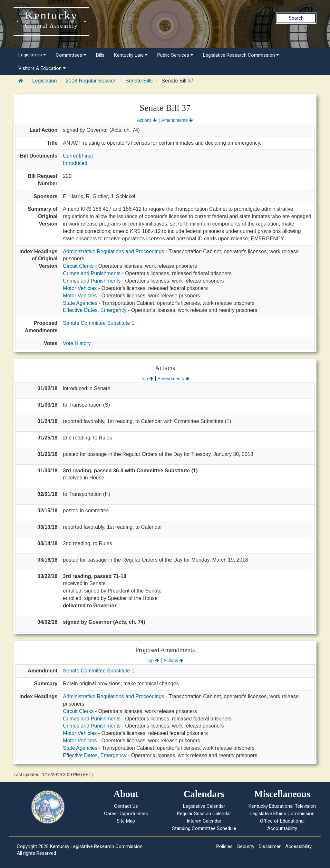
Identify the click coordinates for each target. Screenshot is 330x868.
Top (147, 379)
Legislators (32, 55)
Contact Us (126, 806)
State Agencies (80, 303)
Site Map (126, 821)
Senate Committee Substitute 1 (98, 323)
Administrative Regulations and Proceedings (113, 251)
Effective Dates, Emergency (95, 310)
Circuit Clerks (78, 266)
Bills (100, 55)
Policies (224, 846)
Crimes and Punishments (92, 273)
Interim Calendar (204, 821)
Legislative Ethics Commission (282, 814)
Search (296, 18)
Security (246, 846)
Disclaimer (270, 846)
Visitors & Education (42, 68)
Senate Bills (139, 81)
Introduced (75, 163)
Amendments (177, 120)
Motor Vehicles (80, 288)
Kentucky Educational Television (282, 806)
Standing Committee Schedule (204, 828)
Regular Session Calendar (204, 814)
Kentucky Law (131, 55)
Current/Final (78, 156)
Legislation (45, 81)
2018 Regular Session (91, 81)
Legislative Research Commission (241, 55)
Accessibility (298, 846)
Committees (71, 55)
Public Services (175, 55)
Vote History (77, 343)
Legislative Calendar (204, 806)
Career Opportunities (126, 814)
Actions (147, 120)
